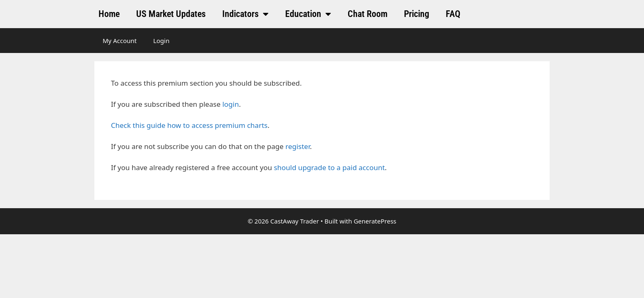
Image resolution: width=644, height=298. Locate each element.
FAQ (453, 14)
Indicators (245, 14)
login (231, 104)
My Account (120, 41)
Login (161, 41)
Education (308, 14)
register (297, 146)
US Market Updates (171, 14)
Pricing (417, 14)
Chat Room (368, 14)
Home (109, 14)
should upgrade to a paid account (329, 167)
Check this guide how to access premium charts (189, 125)
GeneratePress (375, 221)
